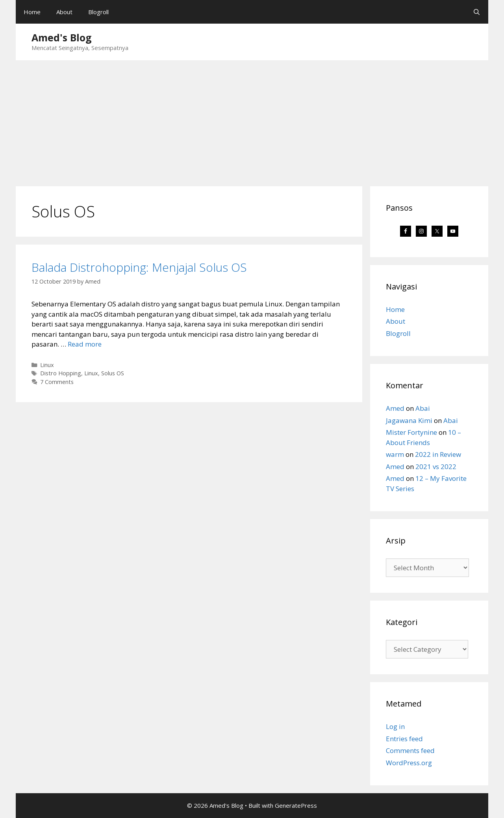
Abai (423, 408)
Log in (395, 726)
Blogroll (98, 12)
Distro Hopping (61, 373)
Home (32, 12)
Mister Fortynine (411, 432)
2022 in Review (438, 454)
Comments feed (410, 750)
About (64, 12)
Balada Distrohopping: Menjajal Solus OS (139, 267)
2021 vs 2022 (436, 467)
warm (395, 454)
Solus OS (113, 373)
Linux (47, 365)
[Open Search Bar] (477, 12)
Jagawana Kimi (409, 420)
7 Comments (57, 382)
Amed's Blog (62, 37)
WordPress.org (409, 763)
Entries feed (404, 739)
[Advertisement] (252, 119)
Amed (395, 408)
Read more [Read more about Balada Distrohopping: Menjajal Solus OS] (85, 344)
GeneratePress (296, 805)
